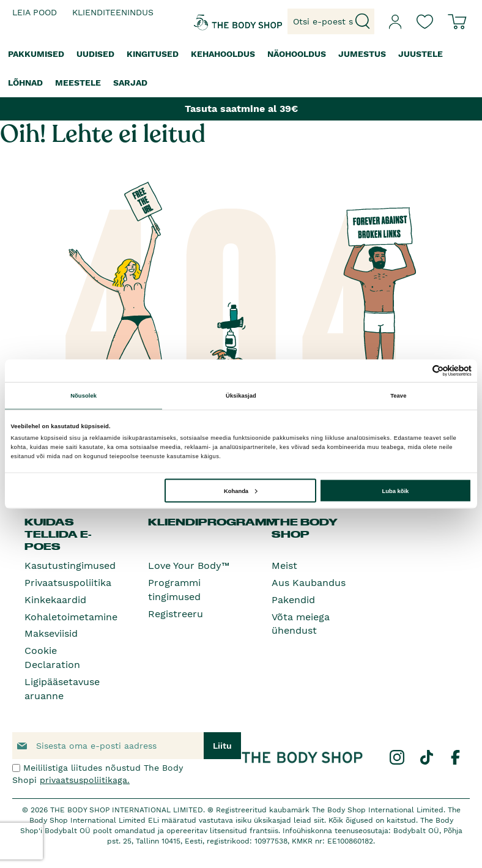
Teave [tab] (398, 396)
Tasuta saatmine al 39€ (241, 109)
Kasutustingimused (70, 566)
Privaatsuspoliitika (68, 583)
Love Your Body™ (189, 566)
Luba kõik (396, 491)
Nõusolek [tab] (83, 396)
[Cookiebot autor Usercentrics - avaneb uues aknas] (418, 370)
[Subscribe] (222, 746)
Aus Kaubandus (309, 583)
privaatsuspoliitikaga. (85, 780)
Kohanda (241, 491)
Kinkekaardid (55, 600)
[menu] (241, 69)
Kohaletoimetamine (71, 617)
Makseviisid (51, 633)
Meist (284, 566)
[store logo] (211, 21)
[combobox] (331, 21)
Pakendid (293, 600)
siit (319, 820)
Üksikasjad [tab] (241, 396)
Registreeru (176, 614)
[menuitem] (36, 54)
